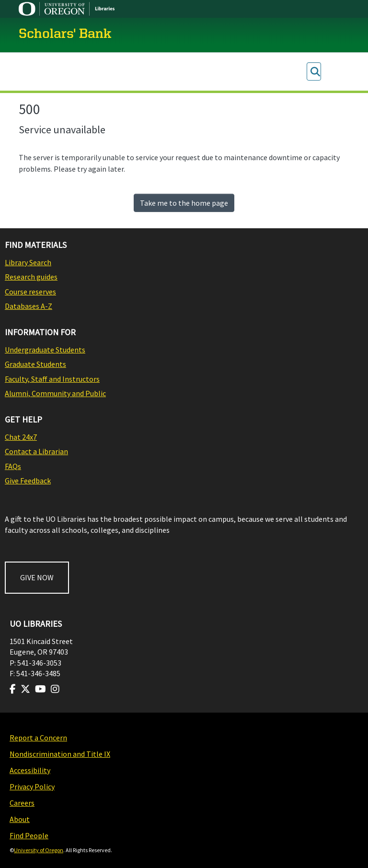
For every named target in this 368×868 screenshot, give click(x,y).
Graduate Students (35, 364)
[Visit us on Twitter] (25, 689)
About (20, 819)
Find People (29, 835)
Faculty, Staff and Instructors (52, 379)
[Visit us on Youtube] (40, 689)
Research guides (31, 277)
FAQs (13, 466)
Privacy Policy (32, 786)
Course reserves (30, 292)
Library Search (28, 262)
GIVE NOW (37, 577)
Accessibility (30, 770)
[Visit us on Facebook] (13, 689)
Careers (22, 803)
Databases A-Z (29, 306)
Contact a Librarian (36, 451)
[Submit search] (315, 72)
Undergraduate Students (45, 350)
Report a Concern (38, 738)
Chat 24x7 (21, 437)
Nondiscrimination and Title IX (60, 754)
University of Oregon (39, 850)
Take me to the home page (184, 203)
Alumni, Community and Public (55, 393)
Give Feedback (28, 481)
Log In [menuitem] (332, 72)
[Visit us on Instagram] (55, 689)
